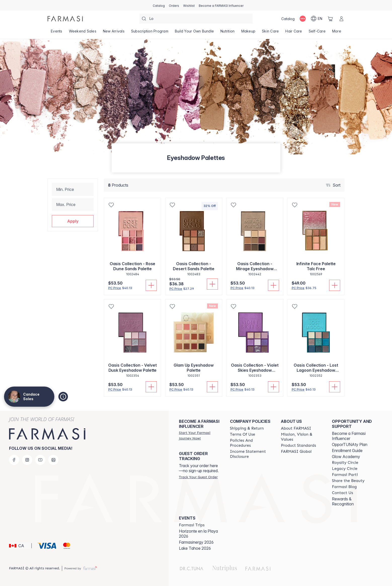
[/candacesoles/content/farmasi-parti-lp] (345, 475)
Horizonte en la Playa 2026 (198, 534)
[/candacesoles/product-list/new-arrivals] (114, 33)
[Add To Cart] (151, 285)
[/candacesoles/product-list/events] (57, 33)
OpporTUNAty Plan (350, 444)
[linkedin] (53, 460)
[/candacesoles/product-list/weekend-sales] (83, 33)
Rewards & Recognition (343, 501)
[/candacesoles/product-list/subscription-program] (150, 33)
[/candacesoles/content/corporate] (296, 452)
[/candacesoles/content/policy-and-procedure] (251, 443)
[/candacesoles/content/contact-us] (342, 493)
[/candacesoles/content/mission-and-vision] (302, 437)
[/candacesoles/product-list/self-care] (317, 33)
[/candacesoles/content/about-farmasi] (296, 428)
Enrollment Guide (347, 451)
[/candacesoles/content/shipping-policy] (247, 428)
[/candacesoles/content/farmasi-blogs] (344, 487)
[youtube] (40, 460)
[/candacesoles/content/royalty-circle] (345, 463)
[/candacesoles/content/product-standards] (298, 445)
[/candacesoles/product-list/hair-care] (294, 33)
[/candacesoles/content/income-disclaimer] (251, 454)
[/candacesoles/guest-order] (198, 477)
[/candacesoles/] (65, 19)
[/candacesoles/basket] (330, 19)
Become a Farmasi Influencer (349, 436)
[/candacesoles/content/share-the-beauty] (348, 481)
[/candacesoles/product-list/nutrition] (227, 33)
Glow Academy (346, 457)
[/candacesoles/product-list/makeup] (248, 33)
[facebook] (14, 460)
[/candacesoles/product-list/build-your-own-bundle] (194, 33)
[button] (73, 221)
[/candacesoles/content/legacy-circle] (345, 469)
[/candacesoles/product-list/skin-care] (270, 33)
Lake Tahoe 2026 (195, 548)
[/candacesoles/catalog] (159, 5)
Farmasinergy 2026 (196, 542)
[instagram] (27, 460)
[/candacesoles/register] (174, 5)
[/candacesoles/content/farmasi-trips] (192, 525)
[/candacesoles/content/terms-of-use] (243, 434)
